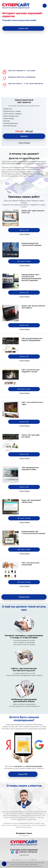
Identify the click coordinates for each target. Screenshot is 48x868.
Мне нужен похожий (24, 261)
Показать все (24, 597)
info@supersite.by (24, 855)
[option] (24, 798)
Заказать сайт (24, 230)
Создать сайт (23, 28)
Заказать (24, 136)
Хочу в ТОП (23, 774)
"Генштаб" (25, 860)
